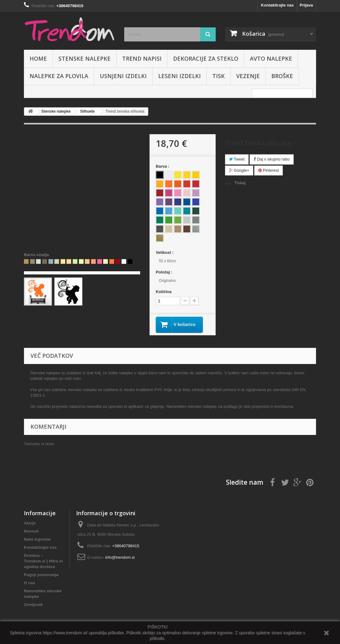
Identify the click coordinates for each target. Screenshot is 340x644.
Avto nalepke (271, 58)
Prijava (306, 5)
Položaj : (165, 272)
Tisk (218, 76)
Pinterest (269, 170)
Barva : (163, 166)
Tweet (237, 159)
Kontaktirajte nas (277, 5)
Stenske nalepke (85, 58)
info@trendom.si (120, 557)
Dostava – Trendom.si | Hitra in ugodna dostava (43, 561)
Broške (282, 76)
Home (38, 58)
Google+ (239, 170)
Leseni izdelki (179, 76)
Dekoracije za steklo (206, 58)
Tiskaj (240, 183)
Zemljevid (33, 605)
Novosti (31, 531)
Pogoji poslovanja (41, 575)
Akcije (30, 523)
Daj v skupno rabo (271, 159)
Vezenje (248, 76)
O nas (30, 583)
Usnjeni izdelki (123, 76)
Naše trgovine (37, 539)
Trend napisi (142, 58)
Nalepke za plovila (59, 76)
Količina (164, 292)
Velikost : (165, 252)
